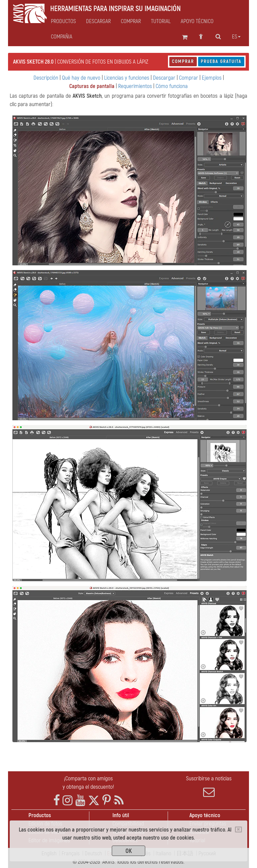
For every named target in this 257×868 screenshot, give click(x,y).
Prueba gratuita (221, 61)
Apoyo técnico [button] (197, 21)
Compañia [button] (62, 37)
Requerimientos (135, 86)
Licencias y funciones (127, 78)
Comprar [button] (131, 21)
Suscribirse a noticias (209, 786)
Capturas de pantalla (92, 86)
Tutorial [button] (161, 21)
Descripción (46, 78)
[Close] (238, 830)
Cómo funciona (172, 86)
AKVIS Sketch (87, 96)
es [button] (236, 37)
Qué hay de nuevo (81, 78)
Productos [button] (63, 21)
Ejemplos (212, 78)
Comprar (183, 61)
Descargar (98, 21)
